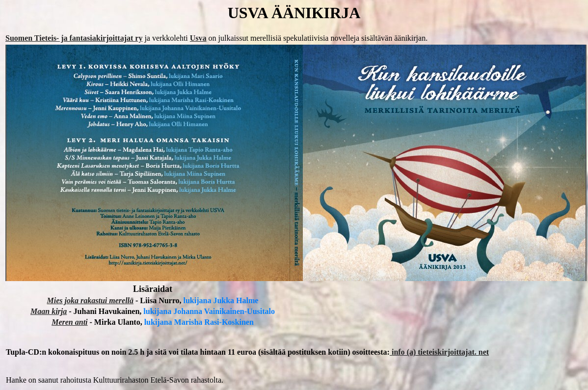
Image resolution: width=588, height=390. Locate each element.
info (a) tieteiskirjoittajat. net (439, 352)
